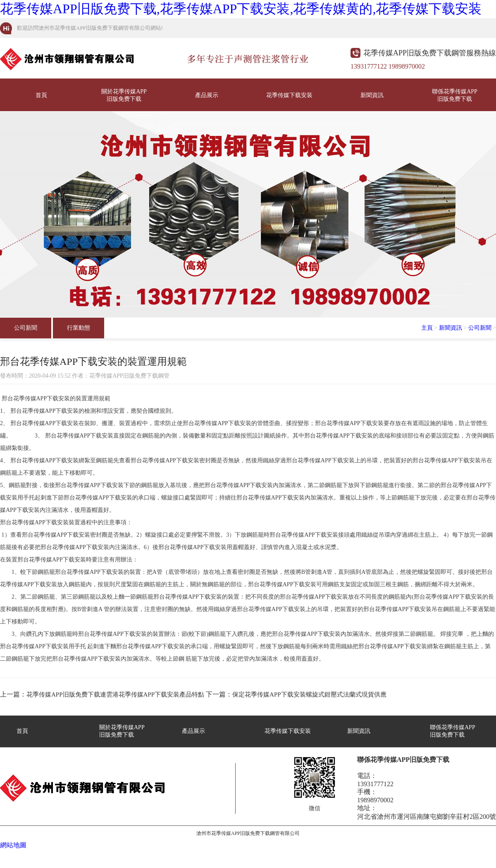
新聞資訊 (372, 95)
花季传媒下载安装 (289, 95)
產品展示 (207, 95)
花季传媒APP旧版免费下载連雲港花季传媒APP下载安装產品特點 (115, 694)
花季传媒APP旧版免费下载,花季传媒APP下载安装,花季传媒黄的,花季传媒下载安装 (241, 9)
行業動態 (79, 328)
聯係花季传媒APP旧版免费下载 (455, 95)
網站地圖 (13, 845)
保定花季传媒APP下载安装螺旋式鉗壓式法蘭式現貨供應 (309, 694)
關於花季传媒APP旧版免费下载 (124, 95)
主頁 (427, 328)
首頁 (41, 95)
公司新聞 (26, 328)
